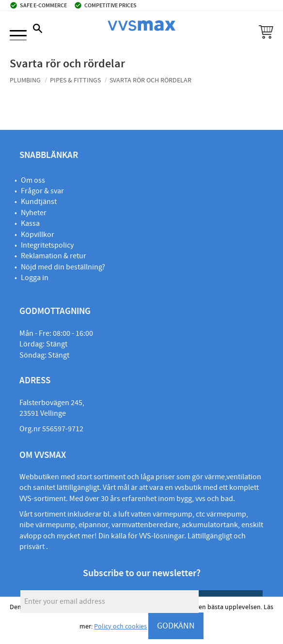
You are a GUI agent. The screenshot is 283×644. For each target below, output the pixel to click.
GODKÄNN (176, 626)
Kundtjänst (39, 202)
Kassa (30, 223)
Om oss (33, 180)
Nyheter (34, 213)
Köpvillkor (38, 235)
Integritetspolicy (47, 245)
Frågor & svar (42, 191)
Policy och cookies (120, 627)
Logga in (35, 278)
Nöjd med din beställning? (63, 267)
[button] (18, 36)
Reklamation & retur (54, 256)
